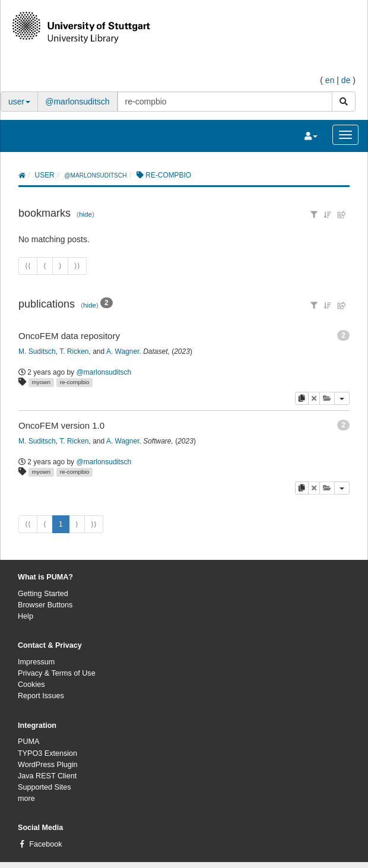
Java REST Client (47, 776)
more (26, 799)
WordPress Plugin (48, 765)
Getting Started (43, 594)
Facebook (45, 844)
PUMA (28, 742)
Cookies (31, 685)
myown (41, 382)
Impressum (36, 662)
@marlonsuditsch (77, 102)
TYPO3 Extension (47, 753)
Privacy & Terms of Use (57, 673)
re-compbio (74, 382)
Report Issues (41, 696)
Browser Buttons (45, 605)
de (346, 80)
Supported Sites (45, 787)
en (330, 80)
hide (85, 214)
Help (26, 616)
